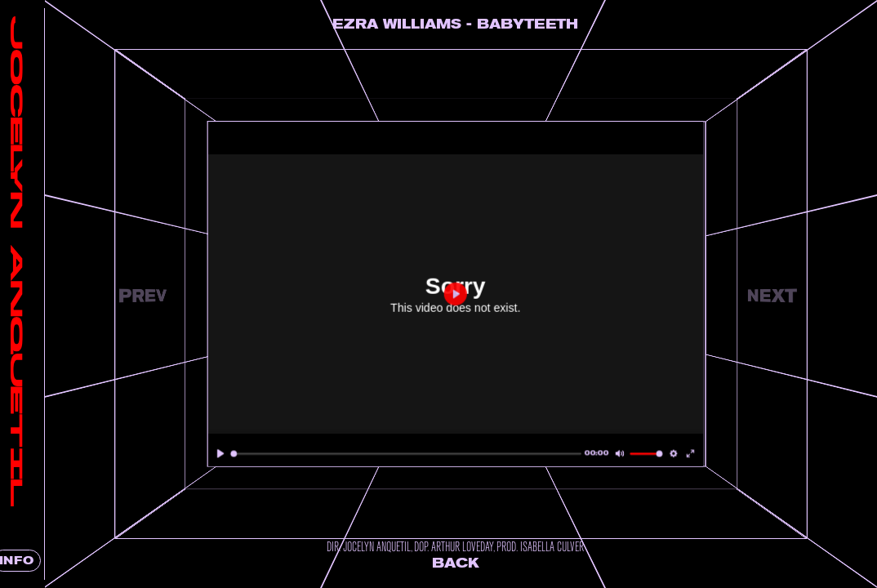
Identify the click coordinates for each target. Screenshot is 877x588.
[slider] (424, 454)
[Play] (249, 454)
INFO (41, 561)
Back (473, 563)
